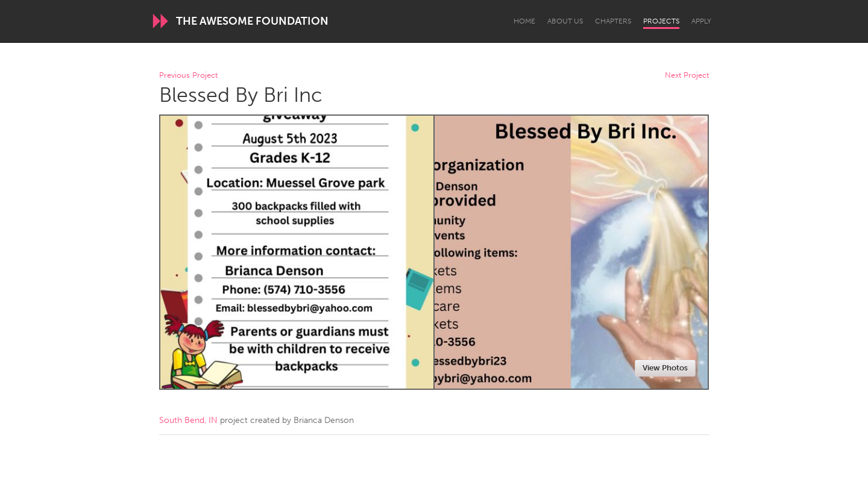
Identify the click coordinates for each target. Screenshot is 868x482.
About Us (565, 21)
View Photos (665, 368)
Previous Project (188, 76)
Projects (661, 21)
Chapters (613, 21)
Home (524, 21)
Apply (701, 21)
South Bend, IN (188, 420)
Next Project (687, 76)
